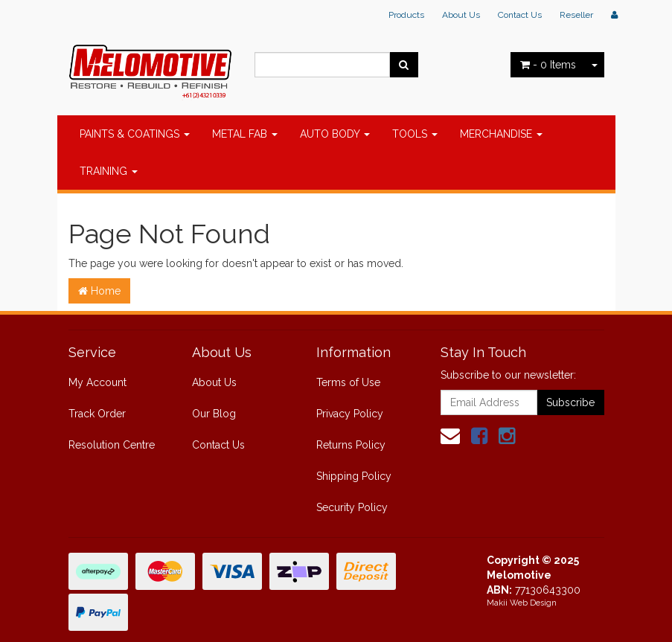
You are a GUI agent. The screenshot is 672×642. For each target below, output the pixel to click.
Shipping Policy (354, 476)
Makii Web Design (522, 603)
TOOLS (415, 134)
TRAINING (109, 171)
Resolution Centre (112, 445)
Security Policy (352, 507)
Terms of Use (348, 382)
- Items (548, 65)
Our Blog (214, 414)
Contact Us (520, 15)
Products (406, 15)
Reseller (576, 15)
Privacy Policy (350, 414)
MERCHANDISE (501, 134)
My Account (97, 382)
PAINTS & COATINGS (135, 134)
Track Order (97, 414)
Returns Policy (351, 445)
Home (99, 291)
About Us (461, 15)
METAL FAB (245, 134)
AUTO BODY (335, 134)
